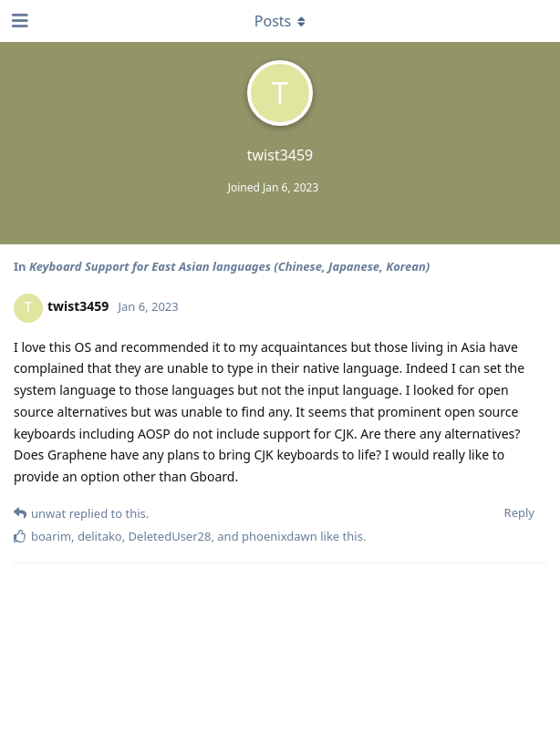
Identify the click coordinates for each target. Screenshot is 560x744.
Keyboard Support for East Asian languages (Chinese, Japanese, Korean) (229, 266)
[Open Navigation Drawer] (18, 21)
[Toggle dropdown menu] (280, 21)
